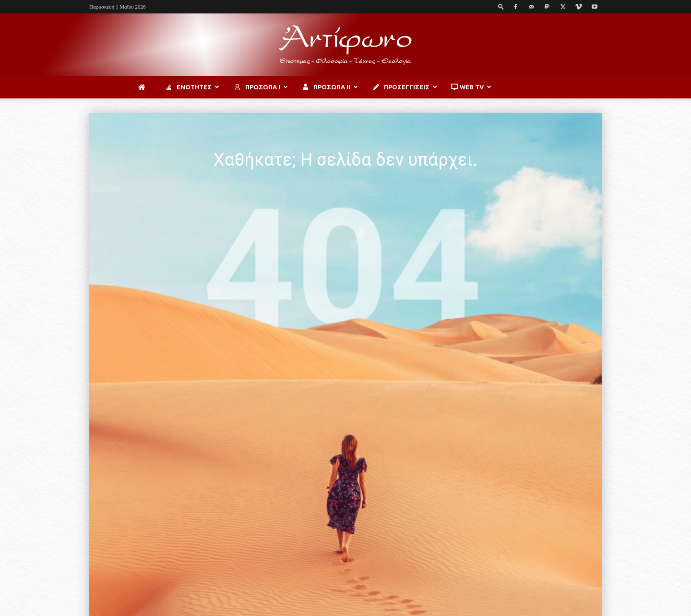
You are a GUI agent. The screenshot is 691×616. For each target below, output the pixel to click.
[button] (501, 6)
